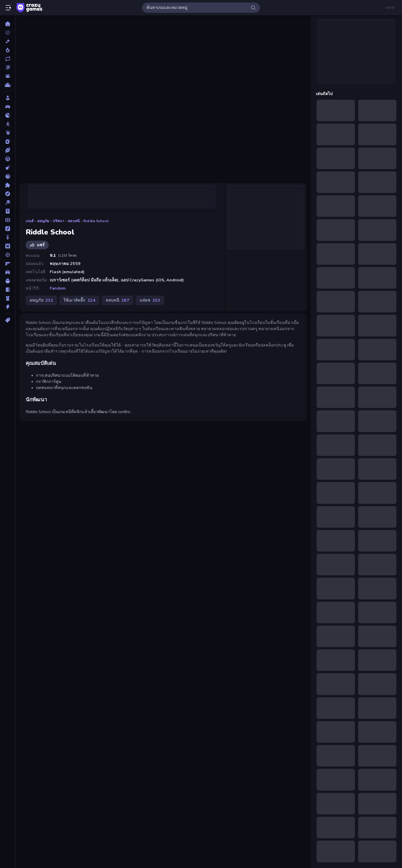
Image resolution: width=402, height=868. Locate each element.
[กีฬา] (8, 150)
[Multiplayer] (8, 76)
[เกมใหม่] (8, 41)
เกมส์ (30, 221)
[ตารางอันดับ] (8, 85)
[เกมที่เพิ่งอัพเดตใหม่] (8, 59)
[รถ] (8, 272)
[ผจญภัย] (8, 194)
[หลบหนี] (8, 290)
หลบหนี (74, 221)
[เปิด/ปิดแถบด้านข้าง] (8, 8)
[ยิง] (8, 255)
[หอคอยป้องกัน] (8, 298)
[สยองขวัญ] (8, 281)
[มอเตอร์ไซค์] (8, 237)
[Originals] (8, 67)
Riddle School (96, 221)
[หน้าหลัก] (8, 24)
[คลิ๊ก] (8, 168)
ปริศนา (58, 221)
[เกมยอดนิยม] (8, 50)
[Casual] (8, 98)
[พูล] (8, 202)
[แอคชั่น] (8, 307)
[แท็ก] (8, 320)
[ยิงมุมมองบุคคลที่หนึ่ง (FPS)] (8, 263)
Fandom (58, 288)
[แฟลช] (8, 229)
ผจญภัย (43, 221)
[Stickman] (8, 124)
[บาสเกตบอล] (8, 176)
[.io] (8, 115)
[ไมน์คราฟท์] (8, 246)
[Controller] (8, 107)
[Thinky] (8, 133)
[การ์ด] (8, 141)
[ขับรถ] (8, 159)
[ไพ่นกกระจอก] (8, 211)
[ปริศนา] (8, 185)
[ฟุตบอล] (8, 220)
